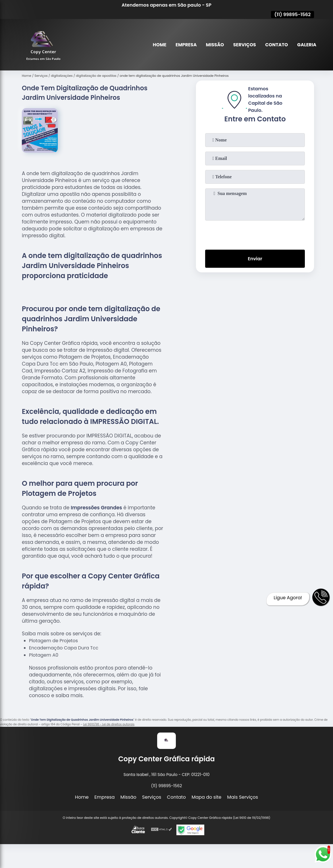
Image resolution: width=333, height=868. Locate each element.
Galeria (307, 45)
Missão (214, 45)
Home (159, 45)
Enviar (255, 259)
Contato (276, 45)
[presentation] (255, 234)
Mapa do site (207, 797)
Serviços (244, 45)
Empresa (185, 45)
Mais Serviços (243, 797)
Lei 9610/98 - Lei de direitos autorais (109, 724)
